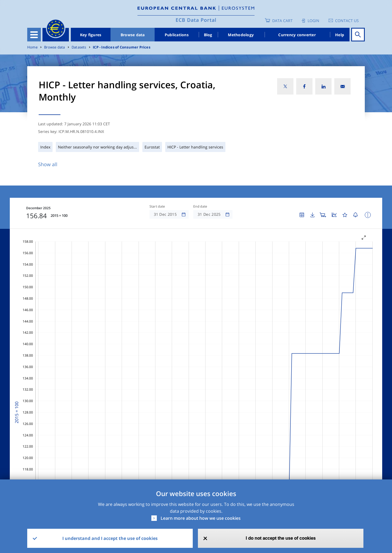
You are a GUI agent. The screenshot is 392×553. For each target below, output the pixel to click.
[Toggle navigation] (34, 35)
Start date (157, 206)
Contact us (347, 21)
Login (313, 21)
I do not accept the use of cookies (281, 538)
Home (32, 47)
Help (340, 35)
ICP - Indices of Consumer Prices (122, 47)
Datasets (79, 47)
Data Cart (282, 21)
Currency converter (297, 35)
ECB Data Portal (196, 20)
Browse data (133, 35)
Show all (48, 164)
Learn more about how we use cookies (201, 518)
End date (200, 206)
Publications (177, 35)
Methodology (241, 35)
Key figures (91, 35)
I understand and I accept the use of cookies (110, 538)
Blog (208, 35)
